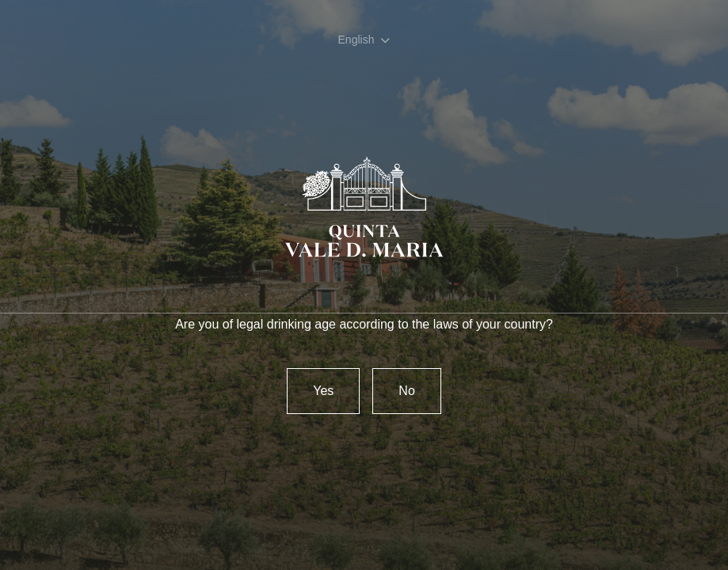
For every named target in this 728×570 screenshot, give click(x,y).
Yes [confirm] (323, 391)
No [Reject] (406, 391)
